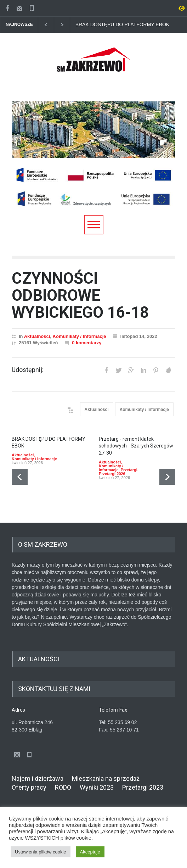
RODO (63, 787)
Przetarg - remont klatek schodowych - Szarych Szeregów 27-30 (136, 446)
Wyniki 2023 (97, 787)
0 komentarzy (87, 343)
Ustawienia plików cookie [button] (41, 852)
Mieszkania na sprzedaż (106, 778)
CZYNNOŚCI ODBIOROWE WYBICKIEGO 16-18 (80, 296)
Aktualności (37, 336)
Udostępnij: (28, 370)
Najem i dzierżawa (38, 778)
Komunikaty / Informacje (80, 336)
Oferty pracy (29, 787)
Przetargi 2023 (143, 787)
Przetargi (129, 470)
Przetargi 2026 (112, 474)
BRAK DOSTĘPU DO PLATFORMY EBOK (123, 25)
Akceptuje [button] (90, 852)
